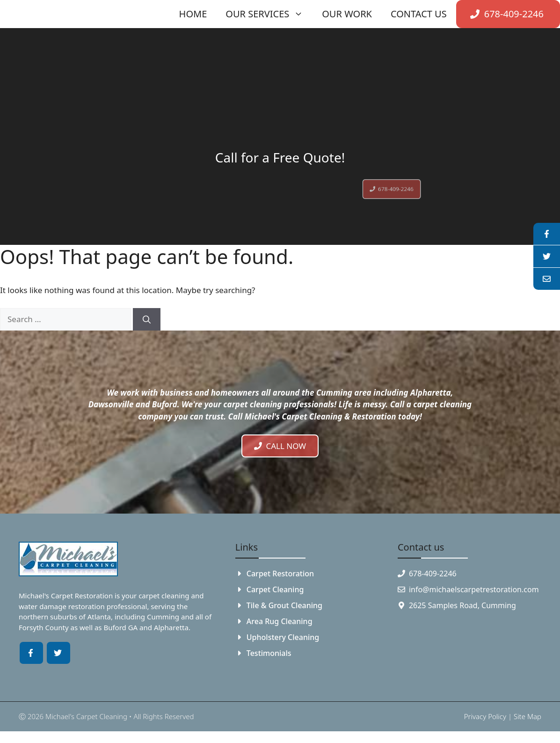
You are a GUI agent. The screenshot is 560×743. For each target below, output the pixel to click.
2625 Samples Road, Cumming (462, 605)
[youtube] (547, 257)
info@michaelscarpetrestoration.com (474, 589)
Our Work (347, 14)
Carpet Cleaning (275, 589)
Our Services (269, 14)
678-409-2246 (433, 574)
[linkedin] (547, 279)
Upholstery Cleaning (283, 637)
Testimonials (269, 653)
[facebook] (547, 234)
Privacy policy (485, 716)
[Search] (147, 319)
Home (193, 14)
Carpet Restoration (280, 574)
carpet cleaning (164, 596)
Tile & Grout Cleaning (284, 605)
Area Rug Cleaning (280, 621)
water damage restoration (62, 606)
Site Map (527, 716)
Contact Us (419, 14)
